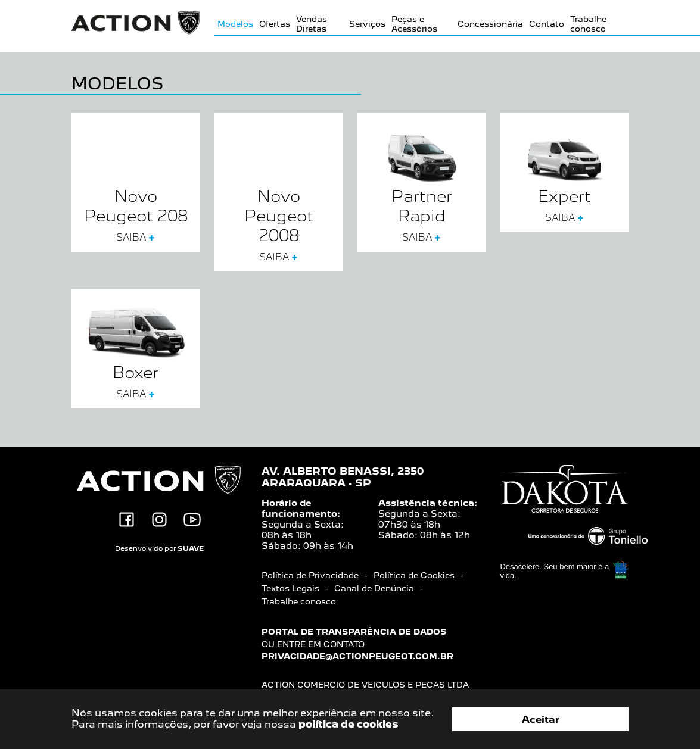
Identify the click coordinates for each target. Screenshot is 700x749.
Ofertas (275, 24)
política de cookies (349, 724)
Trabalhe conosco (588, 24)
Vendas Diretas (312, 24)
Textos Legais (290, 588)
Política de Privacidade (310, 575)
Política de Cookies (414, 575)
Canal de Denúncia (374, 588)
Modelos (235, 24)
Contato (547, 24)
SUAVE (191, 548)
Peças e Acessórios (414, 24)
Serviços (367, 24)
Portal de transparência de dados (354, 632)
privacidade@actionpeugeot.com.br (357, 656)
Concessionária (490, 24)
